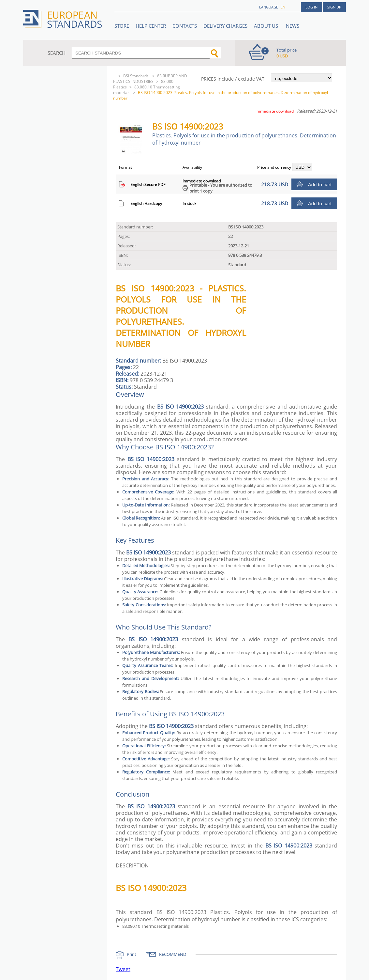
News (293, 26)
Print (132, 954)
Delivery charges (225, 26)
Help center (151, 26)
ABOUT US (267, 26)
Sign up (334, 7)
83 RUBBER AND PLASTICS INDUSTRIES (150, 79)
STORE (122, 26)
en (283, 7)
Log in (311, 7)
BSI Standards (136, 76)
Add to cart (320, 185)
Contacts (185, 26)
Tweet (123, 969)
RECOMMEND (173, 954)
